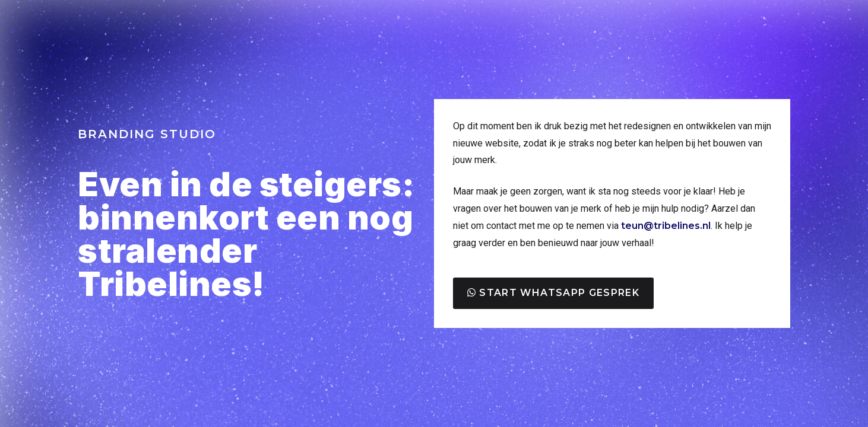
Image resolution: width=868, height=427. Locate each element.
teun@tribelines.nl (666, 226)
